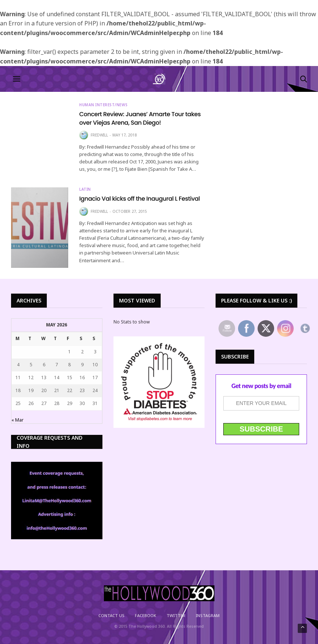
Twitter (176, 615)
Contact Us (111, 615)
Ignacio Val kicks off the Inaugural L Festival (139, 199)
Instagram (208, 615)
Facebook (146, 615)
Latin (85, 189)
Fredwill (99, 135)
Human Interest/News (104, 105)
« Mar (18, 420)
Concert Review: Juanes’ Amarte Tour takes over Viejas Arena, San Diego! (140, 118)
